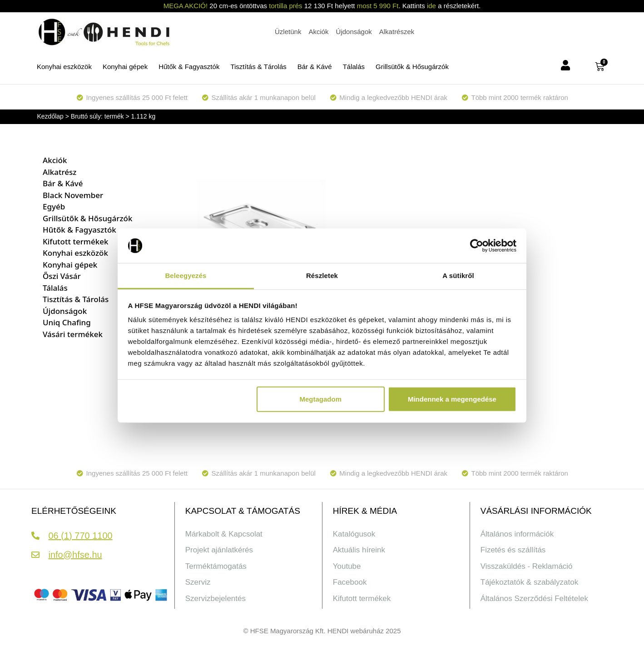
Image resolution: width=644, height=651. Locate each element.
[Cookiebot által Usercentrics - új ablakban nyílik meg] (477, 246)
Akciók (55, 160)
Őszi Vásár (62, 276)
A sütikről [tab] (458, 276)
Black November (73, 195)
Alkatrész (59, 172)
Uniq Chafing (67, 322)
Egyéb (54, 206)
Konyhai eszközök (64, 67)
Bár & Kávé (315, 67)
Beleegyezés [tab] (186, 276)
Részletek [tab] (322, 276)
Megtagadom (321, 399)
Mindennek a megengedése (452, 399)
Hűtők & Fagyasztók (189, 67)
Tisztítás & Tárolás (258, 67)
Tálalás (354, 67)
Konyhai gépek (125, 67)
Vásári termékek (73, 334)
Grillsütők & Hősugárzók (412, 67)
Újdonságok (65, 311)
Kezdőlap (50, 116)
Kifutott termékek (75, 241)
